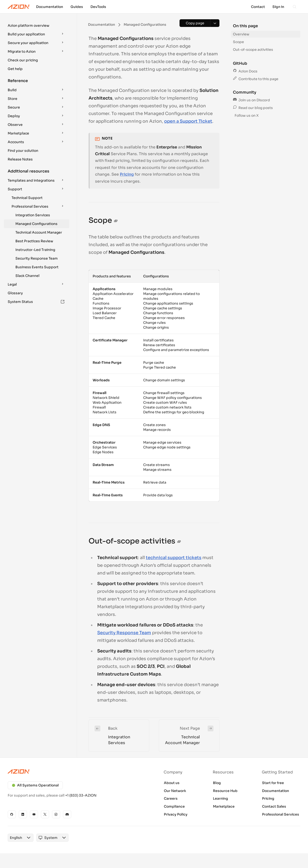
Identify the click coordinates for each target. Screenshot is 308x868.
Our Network (175, 791)
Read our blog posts (253, 108)
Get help (15, 69)
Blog (217, 783)
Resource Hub (225, 791)
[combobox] (16, 838)
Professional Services (281, 814)
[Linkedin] (23, 814)
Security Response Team (37, 258)
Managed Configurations (36, 224)
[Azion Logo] (19, 7)
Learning (221, 798)
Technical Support (27, 198)
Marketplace (224, 806)
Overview (241, 34)
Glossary (15, 293)
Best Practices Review (34, 241)
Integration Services (33, 215)
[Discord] (67, 814)
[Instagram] (56, 814)
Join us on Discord (251, 100)
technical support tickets (174, 558)
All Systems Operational (35, 785)
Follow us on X (246, 115)
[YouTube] (34, 814)
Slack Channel (27, 276)
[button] (37, 26)
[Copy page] (195, 23)
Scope (238, 42)
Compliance (174, 806)
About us (172, 783)
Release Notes (20, 159)
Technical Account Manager (39, 232)
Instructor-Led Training (35, 250)
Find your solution (23, 151)
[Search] (295, 7)
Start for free (273, 783)
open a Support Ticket (188, 121)
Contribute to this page (256, 79)
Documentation (276, 791)
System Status (36, 302)
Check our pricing (23, 60)
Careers (171, 798)
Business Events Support (37, 267)
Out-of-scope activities (253, 50)
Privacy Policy (176, 814)
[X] (45, 814)
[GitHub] (12, 814)
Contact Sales (274, 806)
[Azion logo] (78, 772)
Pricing (127, 174)
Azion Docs (245, 71)
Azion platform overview (29, 26)
